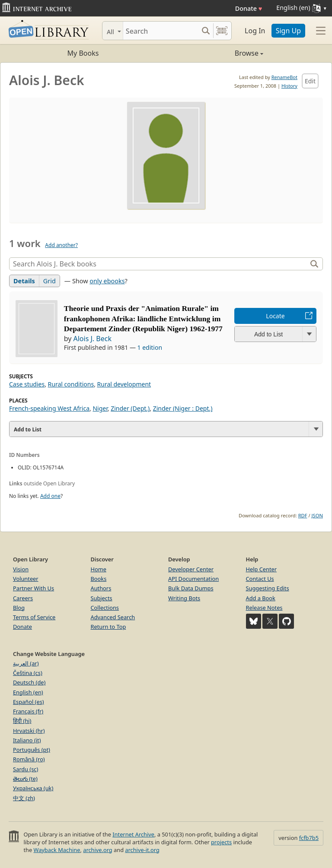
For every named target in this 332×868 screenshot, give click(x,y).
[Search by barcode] (222, 31)
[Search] (161, 31)
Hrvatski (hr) (29, 731)
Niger (100, 408)
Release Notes (264, 608)
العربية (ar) (26, 663)
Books (99, 579)
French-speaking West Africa (49, 408)
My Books (83, 53)
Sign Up (288, 31)
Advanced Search (113, 617)
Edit (310, 81)
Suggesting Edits (268, 588)
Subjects (102, 598)
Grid (49, 281)
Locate (275, 316)
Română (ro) (29, 759)
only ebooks (107, 281)
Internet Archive (133, 834)
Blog (19, 608)
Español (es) (29, 702)
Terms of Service (34, 617)
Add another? (61, 245)
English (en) (28, 692)
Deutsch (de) (29, 682)
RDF (303, 515)
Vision (21, 569)
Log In (255, 31)
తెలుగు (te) (25, 779)
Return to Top (109, 627)
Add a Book (261, 598)
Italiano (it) (27, 740)
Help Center (262, 569)
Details (24, 281)
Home (99, 569)
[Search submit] (206, 31)
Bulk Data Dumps (191, 588)
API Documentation (193, 579)
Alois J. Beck (92, 339)
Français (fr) (28, 711)
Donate (249, 8)
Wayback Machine (57, 850)
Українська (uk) (33, 788)
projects (221, 842)
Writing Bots (184, 598)
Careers (23, 598)
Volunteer (26, 579)
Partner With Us (34, 588)
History (289, 86)
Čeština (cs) (28, 673)
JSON (317, 515)
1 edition (150, 347)
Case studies (27, 384)
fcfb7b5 (309, 838)
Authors (101, 588)
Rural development (124, 384)
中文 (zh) (24, 798)
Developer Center (191, 569)
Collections (105, 608)
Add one (50, 496)
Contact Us (260, 579)
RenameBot (284, 77)
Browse (215, 53)
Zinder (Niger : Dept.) (183, 408)
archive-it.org (142, 850)
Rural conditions (71, 384)
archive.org (97, 850)
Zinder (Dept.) (130, 408)
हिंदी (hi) (22, 721)
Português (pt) (32, 750)
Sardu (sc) (26, 769)
